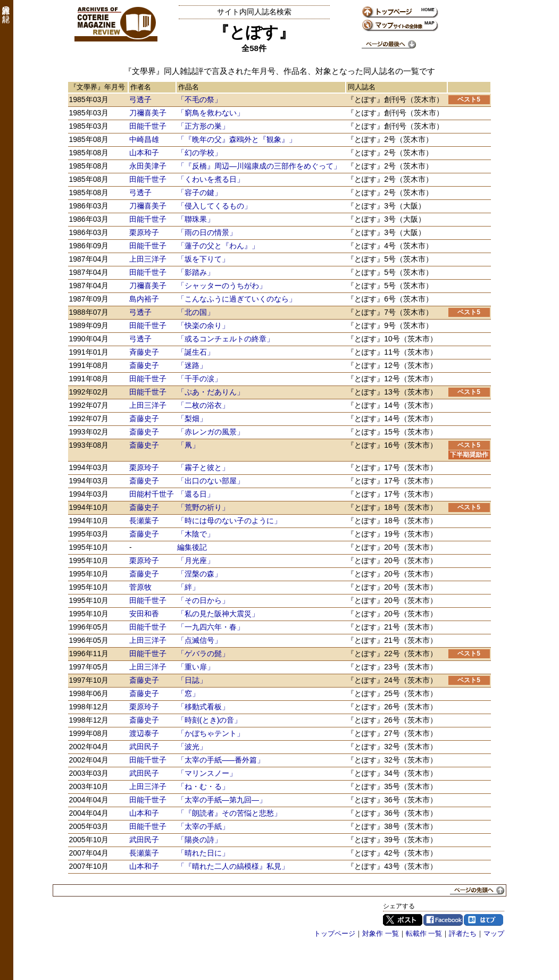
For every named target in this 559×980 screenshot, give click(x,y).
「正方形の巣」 (203, 126)
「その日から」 (203, 600)
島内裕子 (144, 299)
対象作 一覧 (381, 933)
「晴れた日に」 (203, 853)
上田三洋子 (148, 259)
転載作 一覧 (424, 933)
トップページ (335, 933)
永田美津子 (148, 166)
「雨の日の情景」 (207, 232)
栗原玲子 (144, 232)
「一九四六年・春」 (211, 627)
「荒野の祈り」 (203, 507)
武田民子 (144, 747)
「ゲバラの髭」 (203, 654)
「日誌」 (192, 680)
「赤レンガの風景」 (211, 432)
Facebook (443, 920)
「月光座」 (196, 560)
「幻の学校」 (199, 153)
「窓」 (188, 693)
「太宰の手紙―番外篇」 (221, 760)
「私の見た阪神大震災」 (218, 614)
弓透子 (140, 99)
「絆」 (188, 587)
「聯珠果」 (196, 219)
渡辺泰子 (144, 733)
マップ (494, 933)
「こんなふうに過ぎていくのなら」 (237, 299)
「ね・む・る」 (203, 786)
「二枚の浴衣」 (203, 405)
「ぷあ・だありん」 (211, 392)
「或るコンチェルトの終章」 (226, 339)
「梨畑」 (192, 418)
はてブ (483, 920)
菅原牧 (140, 587)
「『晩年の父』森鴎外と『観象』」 (237, 139)
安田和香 (144, 614)
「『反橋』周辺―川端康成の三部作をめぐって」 (259, 166)
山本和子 (144, 153)
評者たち (463, 933)
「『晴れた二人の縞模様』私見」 (233, 866)
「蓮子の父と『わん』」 (218, 246)
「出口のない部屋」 (211, 481)
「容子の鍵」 (199, 192)
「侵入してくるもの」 (214, 206)
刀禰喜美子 (148, 113)
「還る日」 (196, 494)
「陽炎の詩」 (199, 840)
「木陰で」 (196, 534)
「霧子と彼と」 (203, 467)
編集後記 (192, 547)
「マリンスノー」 (207, 773)
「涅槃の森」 (199, 574)
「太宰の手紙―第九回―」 (222, 800)
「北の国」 (196, 312)
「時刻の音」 (209, 720)
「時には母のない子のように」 (229, 521)
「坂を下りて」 (203, 259)
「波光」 (192, 747)
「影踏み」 (196, 272)
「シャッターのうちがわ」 (222, 286)
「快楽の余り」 (203, 325)
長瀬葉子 (144, 521)
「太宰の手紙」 (203, 826)
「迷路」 (192, 365)
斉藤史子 (144, 352)
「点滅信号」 (199, 640)
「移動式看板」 (203, 707)
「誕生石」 (196, 352)
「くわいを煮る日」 (211, 179)
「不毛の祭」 (199, 99)
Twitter (403, 920)
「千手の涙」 (199, 379)
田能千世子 (148, 126)
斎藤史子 (144, 365)
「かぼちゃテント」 (211, 733)
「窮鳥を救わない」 (211, 113)
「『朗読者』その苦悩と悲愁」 (229, 813)
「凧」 (188, 445)
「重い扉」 (196, 667)
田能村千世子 (152, 494)
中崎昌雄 (144, 139)
